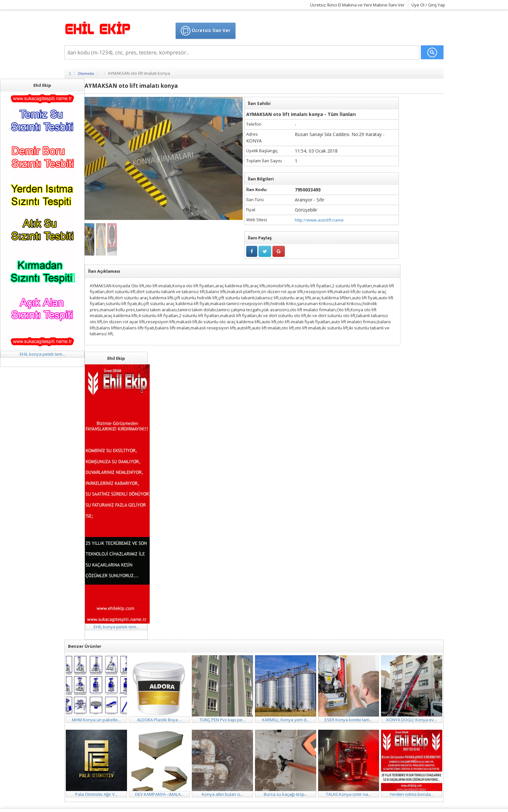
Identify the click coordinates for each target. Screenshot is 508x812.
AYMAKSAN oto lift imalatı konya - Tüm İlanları (301, 114)
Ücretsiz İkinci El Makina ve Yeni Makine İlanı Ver (357, 5)
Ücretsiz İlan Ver (206, 31)
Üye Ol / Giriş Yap (428, 5)
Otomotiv (86, 73)
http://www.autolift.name (319, 220)
